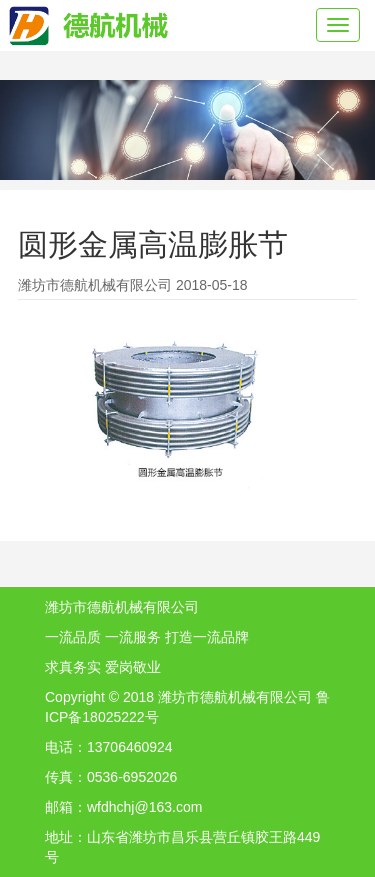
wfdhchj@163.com (144, 807)
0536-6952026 (132, 777)
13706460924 (130, 747)
